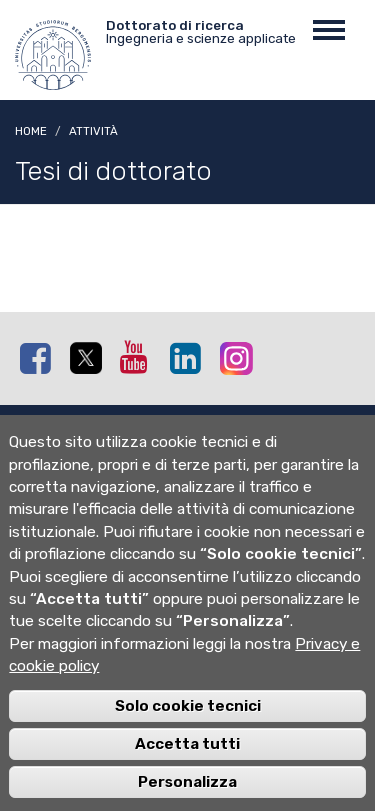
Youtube (140, 357)
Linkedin (190, 358)
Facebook (40, 358)
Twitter (90, 359)
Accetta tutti (187, 763)
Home (31, 131)
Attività (93, 131)
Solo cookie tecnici (188, 725)
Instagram (240, 357)
